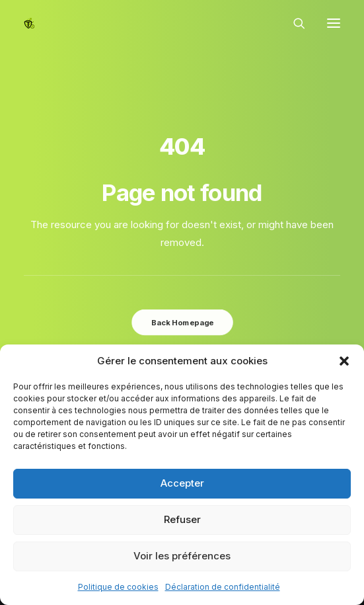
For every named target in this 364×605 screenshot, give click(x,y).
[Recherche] (293, 23)
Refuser (182, 519)
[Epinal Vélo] (29, 23)
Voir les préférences (182, 556)
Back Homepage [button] (182, 322)
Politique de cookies (118, 587)
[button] (344, 361)
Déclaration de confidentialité (223, 587)
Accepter (182, 483)
